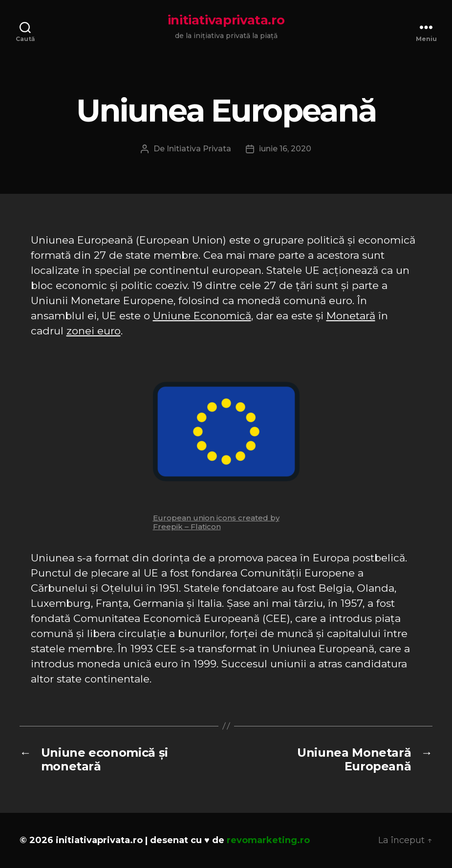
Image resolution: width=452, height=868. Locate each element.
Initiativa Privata (199, 149)
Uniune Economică (202, 316)
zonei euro (94, 331)
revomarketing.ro (268, 840)
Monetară (351, 316)
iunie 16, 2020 (285, 149)
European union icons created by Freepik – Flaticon (216, 522)
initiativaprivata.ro (226, 20)
